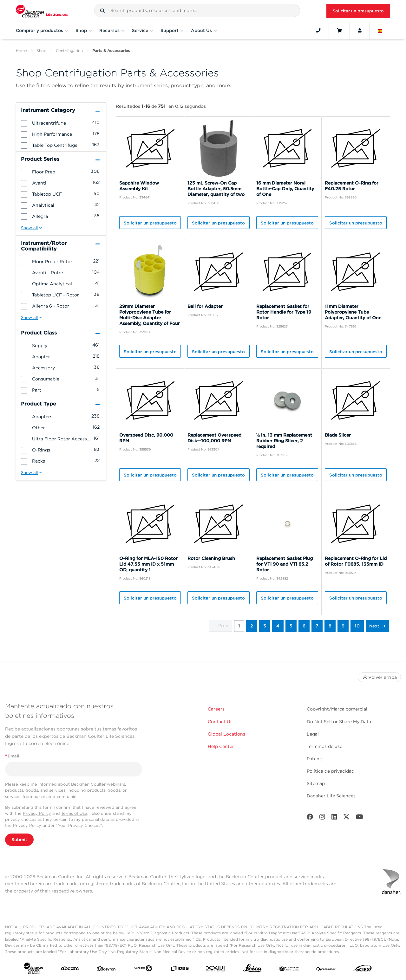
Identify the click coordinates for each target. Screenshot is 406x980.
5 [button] (291, 626)
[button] (102, 11)
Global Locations (226, 734)
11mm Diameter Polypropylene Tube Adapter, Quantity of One (353, 312)
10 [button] (357, 626)
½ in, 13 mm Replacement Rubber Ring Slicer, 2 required (284, 441)
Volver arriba (379, 677)
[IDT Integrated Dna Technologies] (216, 970)
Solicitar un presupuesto (358, 11)
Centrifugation (69, 51)
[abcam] (70, 970)
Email (12, 756)
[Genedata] (143, 970)
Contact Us (220, 722)
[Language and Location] (380, 30)
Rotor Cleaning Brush (211, 558)
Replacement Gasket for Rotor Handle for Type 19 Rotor (284, 312)
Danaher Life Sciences (331, 796)
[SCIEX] (362, 970)
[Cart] (339, 30)
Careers (216, 709)
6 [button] (304, 626)
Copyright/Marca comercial (337, 709)
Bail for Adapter (205, 306)
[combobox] (197, 10)
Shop (41, 51)
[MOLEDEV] (289, 970)
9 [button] (343, 626)
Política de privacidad (331, 771)
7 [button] (317, 626)
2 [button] (252, 626)
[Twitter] (346, 818)
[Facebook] (310, 818)
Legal (313, 734)
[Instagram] (322, 818)
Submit (19, 840)
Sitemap (316, 783)
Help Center (221, 746)
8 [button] (330, 626)
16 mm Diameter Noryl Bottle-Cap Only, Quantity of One (285, 189)
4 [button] (278, 626)
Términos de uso (325, 746)
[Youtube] (360, 818)
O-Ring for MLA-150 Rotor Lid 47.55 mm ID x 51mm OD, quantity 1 (148, 564)
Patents (315, 759)
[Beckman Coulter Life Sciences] (42, 11)
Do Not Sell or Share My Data (339, 722)
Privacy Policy (37, 813)
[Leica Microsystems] (253, 970)
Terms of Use (74, 813)
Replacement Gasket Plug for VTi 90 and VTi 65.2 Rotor (285, 564)
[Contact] (318, 30)
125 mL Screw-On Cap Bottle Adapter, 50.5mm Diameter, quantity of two (216, 189)
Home (21, 51)
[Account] (360, 30)
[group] (61, 123)
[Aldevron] (106, 970)
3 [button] (265, 626)
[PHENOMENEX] (326, 970)
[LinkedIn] (334, 818)
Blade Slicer (338, 435)
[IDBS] (180, 970)
